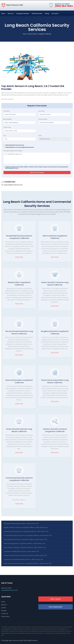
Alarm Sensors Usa (15, 641)
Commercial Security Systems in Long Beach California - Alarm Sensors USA (26, 531)
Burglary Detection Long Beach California (55, 333)
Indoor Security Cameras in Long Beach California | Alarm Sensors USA (25, 547)
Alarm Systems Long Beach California (55, 238)
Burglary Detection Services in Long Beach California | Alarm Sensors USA (26, 527)
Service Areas (32, 34)
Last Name (42, 111)
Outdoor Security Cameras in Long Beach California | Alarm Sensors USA (25, 555)
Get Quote (55, 14)
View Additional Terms (12, 168)
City (5, 136)
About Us (11, 14)
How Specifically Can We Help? (13, 151)
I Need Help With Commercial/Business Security (20, 147)
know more (19, 258)
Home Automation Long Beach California (19, 382)
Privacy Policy (5, 617)
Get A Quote (55, 599)
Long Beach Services (23, 14)
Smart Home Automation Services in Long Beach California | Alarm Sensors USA (27, 563)
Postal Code (7, 127)
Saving (47, 14)
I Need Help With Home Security (15, 145)
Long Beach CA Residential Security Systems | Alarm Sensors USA (23, 559)
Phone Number (43, 119)
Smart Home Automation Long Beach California (55, 382)
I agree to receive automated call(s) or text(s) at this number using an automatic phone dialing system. (37, 167)
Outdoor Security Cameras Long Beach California (55, 431)
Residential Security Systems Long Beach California (19, 238)
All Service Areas (37, 14)
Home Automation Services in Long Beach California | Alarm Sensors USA (25, 539)
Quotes (4, 608)
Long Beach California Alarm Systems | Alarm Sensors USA (21, 523)
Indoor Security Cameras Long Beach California (55, 284)
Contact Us (5, 614)
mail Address (8, 119)
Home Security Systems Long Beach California (19, 431)
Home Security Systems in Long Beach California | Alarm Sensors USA (24, 543)
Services (4, 611)
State (40, 136)
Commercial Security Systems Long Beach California (19, 480)
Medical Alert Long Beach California (19, 284)
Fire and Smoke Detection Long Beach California (19, 333)
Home (3, 14)
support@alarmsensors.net (13, 185)
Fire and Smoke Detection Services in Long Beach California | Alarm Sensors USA (28, 535)
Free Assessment (56, 607)
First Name (7, 111)
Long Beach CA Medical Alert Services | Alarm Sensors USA (21, 551)
